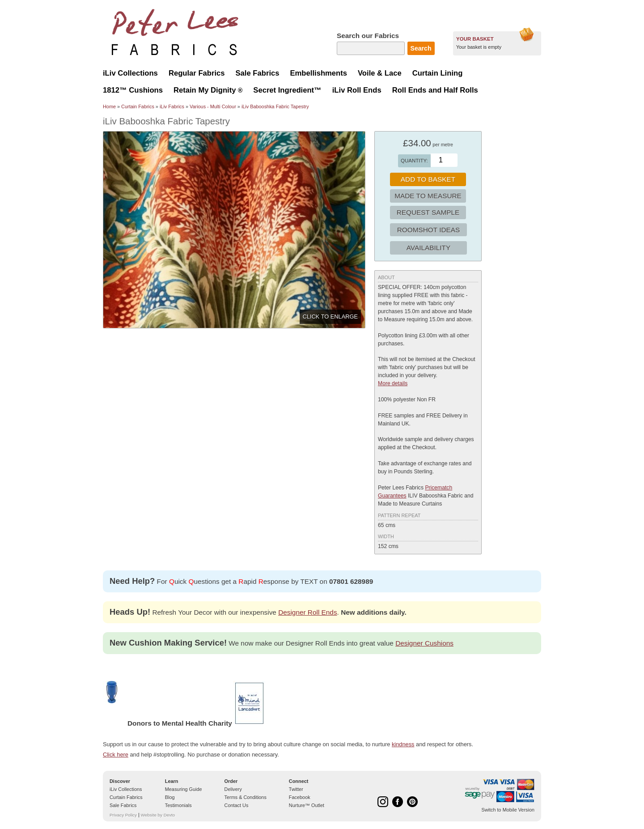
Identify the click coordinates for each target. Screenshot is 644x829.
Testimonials (178, 805)
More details (393, 383)
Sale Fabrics (123, 805)
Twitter (296, 789)
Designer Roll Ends (307, 612)
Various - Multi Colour (213, 106)
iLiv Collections (126, 789)
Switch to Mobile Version (508, 810)
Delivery (233, 789)
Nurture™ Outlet (307, 805)
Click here (116, 755)
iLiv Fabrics (172, 106)
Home (109, 106)
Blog (170, 797)
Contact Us (237, 805)
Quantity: (414, 161)
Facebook (300, 797)
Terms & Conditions (246, 797)
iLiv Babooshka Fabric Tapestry (275, 106)
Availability (428, 248)
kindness (403, 744)
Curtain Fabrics (138, 106)
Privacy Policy (123, 815)
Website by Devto (158, 815)
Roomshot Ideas (429, 230)
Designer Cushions (424, 643)
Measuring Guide (184, 789)
